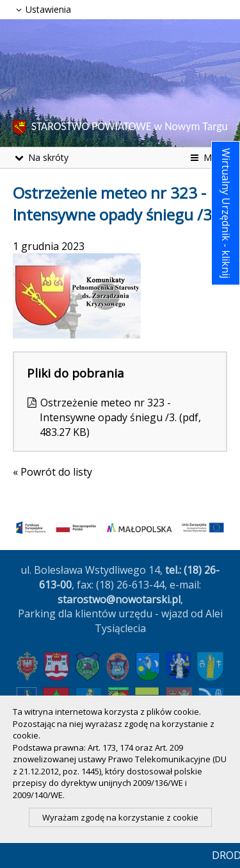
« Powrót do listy (52, 472)
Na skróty (41, 157)
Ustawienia (42, 9)
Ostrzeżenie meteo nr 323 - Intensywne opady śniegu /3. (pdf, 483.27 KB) (120, 417)
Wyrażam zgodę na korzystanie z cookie (120, 817)
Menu (208, 157)
